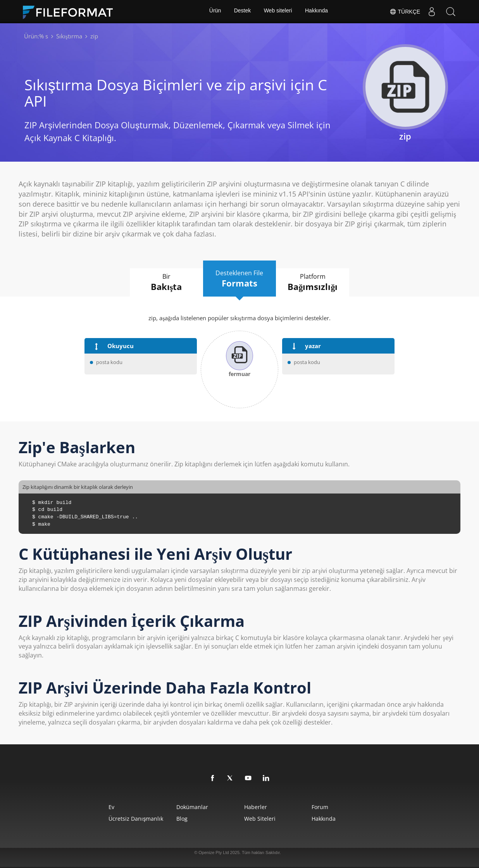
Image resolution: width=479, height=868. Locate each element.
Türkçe (404, 12)
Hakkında (317, 12)
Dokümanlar (188, 807)
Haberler (257, 807)
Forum (327, 807)
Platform (317, 283)
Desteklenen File (239, 279)
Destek (242, 12)
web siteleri (261, 819)
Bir (162, 283)
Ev (103, 807)
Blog (178, 819)
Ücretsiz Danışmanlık (127, 819)
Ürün (214, 12)
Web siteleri (278, 12)
